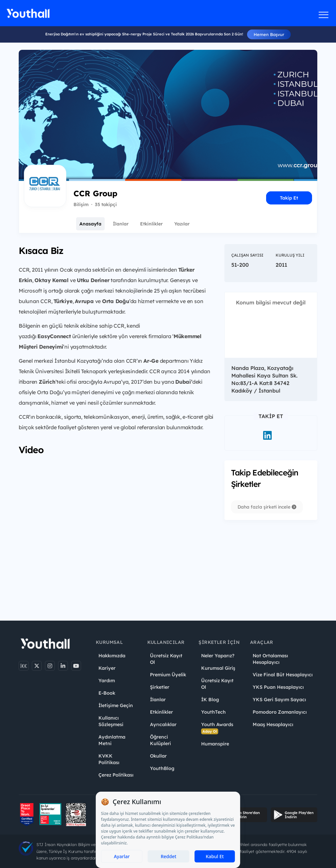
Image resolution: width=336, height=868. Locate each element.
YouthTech (213, 712)
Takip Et (289, 198)
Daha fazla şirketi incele (267, 507)
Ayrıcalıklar (163, 724)
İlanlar (121, 224)
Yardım (107, 681)
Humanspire (215, 744)
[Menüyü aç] (324, 15)
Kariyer (107, 668)
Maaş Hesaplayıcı (273, 724)
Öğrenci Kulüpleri (160, 740)
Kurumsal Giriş (218, 668)
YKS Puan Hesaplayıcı (278, 687)
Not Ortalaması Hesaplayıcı (270, 659)
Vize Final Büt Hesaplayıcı (283, 675)
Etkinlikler (151, 224)
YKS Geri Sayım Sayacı (279, 700)
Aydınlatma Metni (112, 740)
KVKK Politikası (109, 759)
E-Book (107, 693)
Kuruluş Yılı (290, 255)
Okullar (158, 756)
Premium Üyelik (168, 675)
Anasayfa (90, 224)
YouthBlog (162, 768)
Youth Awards (217, 728)
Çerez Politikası (116, 775)
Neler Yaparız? (218, 656)
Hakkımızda (112, 656)
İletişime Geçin (116, 705)
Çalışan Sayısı (247, 255)
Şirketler (160, 687)
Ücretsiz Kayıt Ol (166, 659)
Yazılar (182, 224)
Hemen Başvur (269, 34)
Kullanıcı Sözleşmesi (111, 721)
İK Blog (210, 700)
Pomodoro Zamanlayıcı (280, 712)
